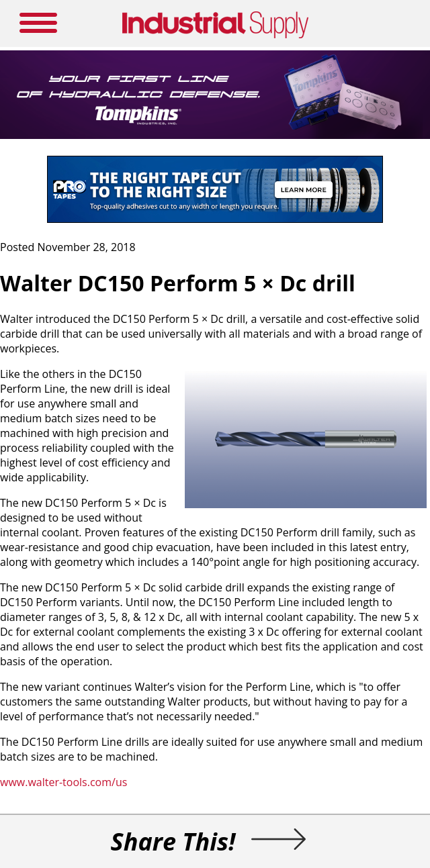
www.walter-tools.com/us (63, 782)
